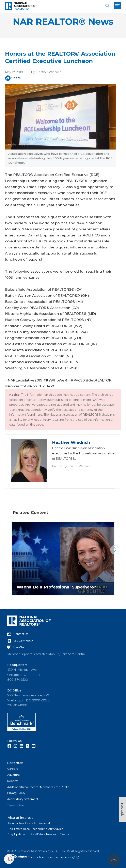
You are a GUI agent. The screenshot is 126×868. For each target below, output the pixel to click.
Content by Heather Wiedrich (72, 466)
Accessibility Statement (23, 799)
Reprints (13, 781)
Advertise (14, 775)
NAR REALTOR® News (63, 22)
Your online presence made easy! (54, 857)
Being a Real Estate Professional (29, 823)
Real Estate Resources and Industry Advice (36, 829)
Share (13, 78)
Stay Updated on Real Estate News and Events (38, 834)
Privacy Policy (16, 793)
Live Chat (19, 647)
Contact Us (21, 634)
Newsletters (15, 763)
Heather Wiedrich (49, 72)
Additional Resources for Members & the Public (38, 787)
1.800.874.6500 (23, 640)
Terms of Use (16, 805)
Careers (13, 769)
